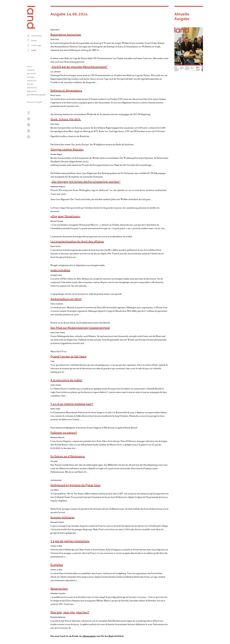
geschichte (32, 74)
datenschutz (32, 88)
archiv (34, 50)
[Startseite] (31, 28)
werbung (31, 77)
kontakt (30, 84)
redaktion (31, 70)
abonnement (36, 36)
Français (39, 102)
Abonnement (89, 636)
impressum (32, 81)
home (29, 67)
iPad (111, 636)
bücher (34, 41)
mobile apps (36, 45)
